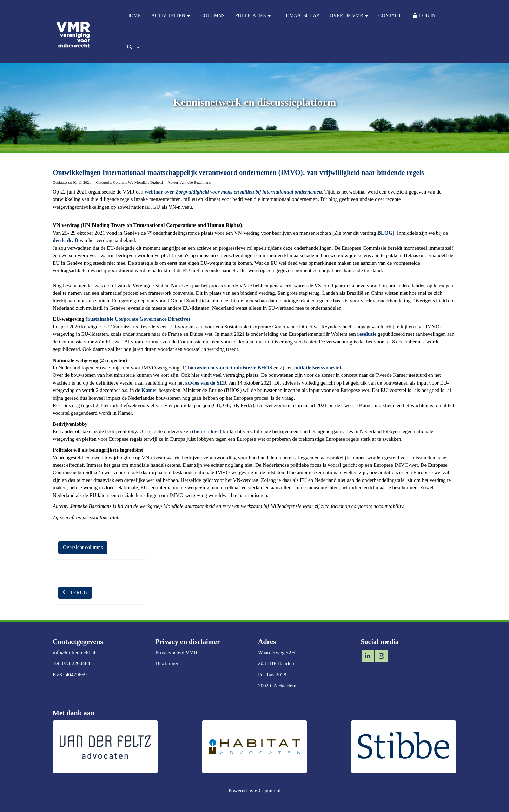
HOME (134, 16)
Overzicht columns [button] (83, 547)
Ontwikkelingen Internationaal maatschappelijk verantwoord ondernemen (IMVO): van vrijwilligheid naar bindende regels (238, 172)
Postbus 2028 (272, 675)
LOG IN (424, 16)
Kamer (149, 390)
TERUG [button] (75, 592)
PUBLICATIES (253, 16)
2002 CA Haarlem (277, 686)
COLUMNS (212, 16)
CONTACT (390, 16)
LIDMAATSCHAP (300, 16)
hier (198, 431)
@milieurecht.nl (74, 653)
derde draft (65, 240)
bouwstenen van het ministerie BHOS (230, 368)
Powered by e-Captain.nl (255, 791)
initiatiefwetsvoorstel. (318, 368)
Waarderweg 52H (276, 653)
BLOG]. (386, 233)
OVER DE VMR (349, 16)
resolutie (367, 334)
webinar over (233, 192)
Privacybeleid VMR (177, 653)
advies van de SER (206, 383)
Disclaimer (167, 663)
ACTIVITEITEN (171, 16)
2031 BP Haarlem (277, 663)
